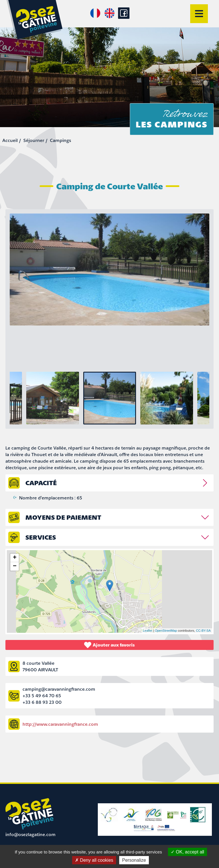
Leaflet (148, 631)
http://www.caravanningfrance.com (60, 724)
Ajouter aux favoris (109, 645)
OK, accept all (187, 852)
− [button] (15, 566)
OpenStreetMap (166, 631)
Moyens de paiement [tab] (63, 517)
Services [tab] (41, 537)
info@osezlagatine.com (31, 834)
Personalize (134, 860)
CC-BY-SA (203, 631)
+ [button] (15, 558)
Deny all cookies (94, 860)
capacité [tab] (41, 483)
